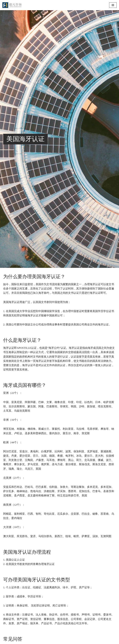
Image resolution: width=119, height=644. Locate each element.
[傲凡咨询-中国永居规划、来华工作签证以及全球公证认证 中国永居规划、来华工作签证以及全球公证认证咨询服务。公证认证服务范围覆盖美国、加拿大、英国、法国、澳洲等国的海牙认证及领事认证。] (12, 5)
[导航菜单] (113, 5)
